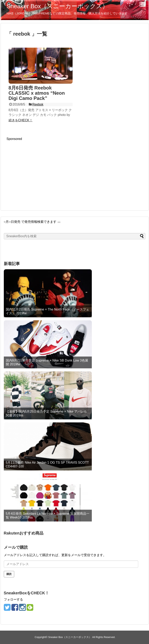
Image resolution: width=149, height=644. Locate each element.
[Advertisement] (40, 169)
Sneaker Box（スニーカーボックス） (57, 6)
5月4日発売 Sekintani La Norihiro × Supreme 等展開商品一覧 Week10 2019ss (48, 515)
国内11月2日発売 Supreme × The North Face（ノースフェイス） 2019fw (47, 311)
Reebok (38, 104)
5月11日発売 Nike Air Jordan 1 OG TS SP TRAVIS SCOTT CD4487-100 (47, 464)
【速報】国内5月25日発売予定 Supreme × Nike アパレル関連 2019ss (46, 413)
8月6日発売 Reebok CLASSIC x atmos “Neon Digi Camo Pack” (37, 93)
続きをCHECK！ (21, 120)
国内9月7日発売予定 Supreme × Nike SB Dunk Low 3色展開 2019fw (47, 362)
